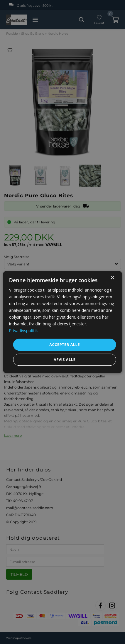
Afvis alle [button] (65, 359)
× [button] (112, 278)
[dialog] (63, 322)
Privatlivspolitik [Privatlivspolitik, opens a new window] (23, 331)
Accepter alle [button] (65, 344)
